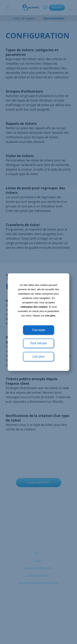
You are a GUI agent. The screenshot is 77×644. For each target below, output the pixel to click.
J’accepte (39, 330)
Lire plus (50, 316)
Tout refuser (39, 343)
